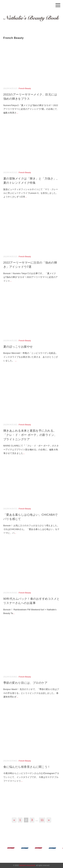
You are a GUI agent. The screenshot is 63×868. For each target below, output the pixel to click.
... (17, 113)
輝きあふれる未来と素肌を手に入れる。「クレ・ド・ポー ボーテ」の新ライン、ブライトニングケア (30, 435)
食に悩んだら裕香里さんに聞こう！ (27, 767)
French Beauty (25, 88)
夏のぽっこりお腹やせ (18, 347)
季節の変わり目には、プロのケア (25, 683)
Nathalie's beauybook (27, 865)
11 (42, 820)
